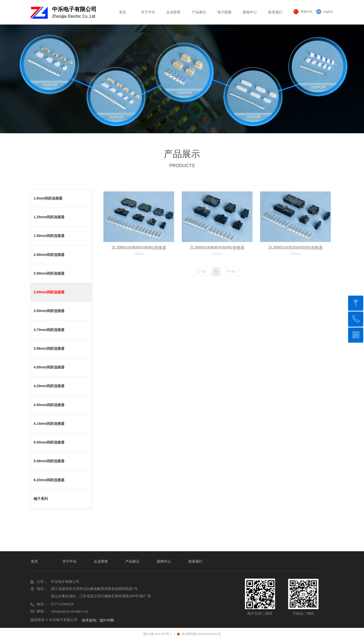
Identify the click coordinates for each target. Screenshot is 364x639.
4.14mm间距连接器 (49, 424)
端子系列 (41, 499)
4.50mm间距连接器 (49, 405)
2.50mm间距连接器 (49, 273)
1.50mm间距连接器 (49, 236)
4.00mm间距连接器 (49, 367)
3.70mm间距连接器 (49, 330)
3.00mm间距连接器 (49, 292)
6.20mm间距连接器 (49, 480)
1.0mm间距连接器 (48, 198)
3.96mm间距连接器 (49, 348)
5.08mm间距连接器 (49, 461)
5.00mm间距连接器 (49, 442)
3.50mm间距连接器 (49, 311)
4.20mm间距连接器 (49, 386)
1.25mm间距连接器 (49, 217)
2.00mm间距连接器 (49, 255)
